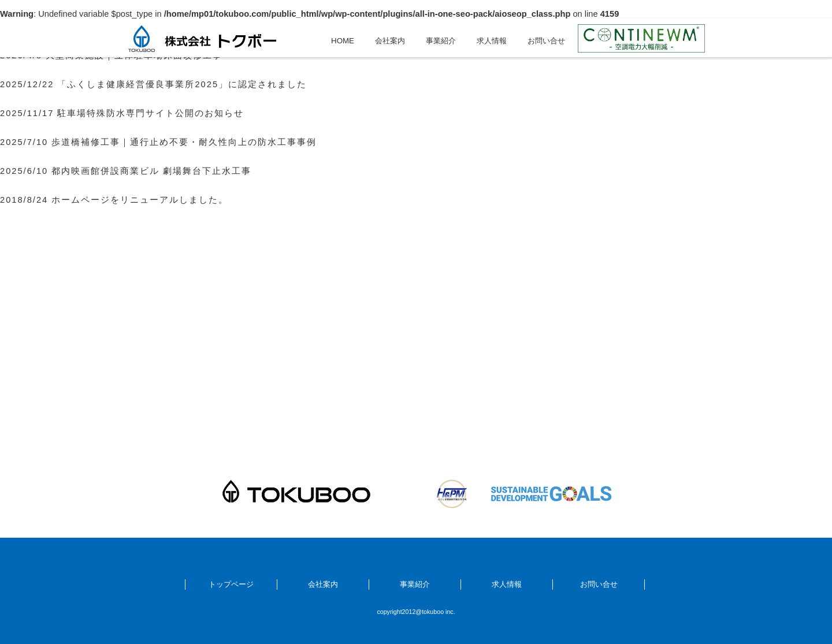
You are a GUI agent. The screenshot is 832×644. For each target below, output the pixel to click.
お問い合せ (546, 41)
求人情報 (492, 41)
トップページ (231, 584)
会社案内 (390, 41)
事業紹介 (441, 41)
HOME (343, 41)
